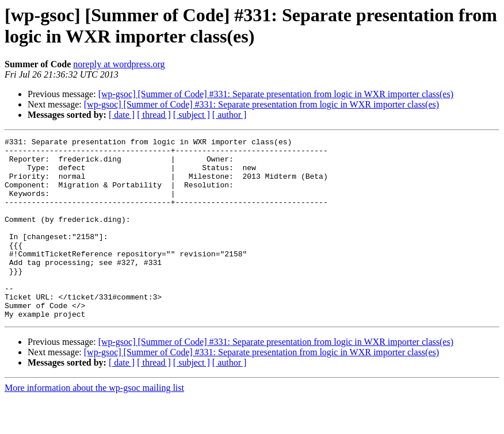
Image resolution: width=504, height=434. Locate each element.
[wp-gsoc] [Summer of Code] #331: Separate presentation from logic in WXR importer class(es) (276, 94)
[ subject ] (192, 115)
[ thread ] (154, 115)
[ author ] (230, 115)
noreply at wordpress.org (119, 64)
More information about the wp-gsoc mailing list (94, 424)
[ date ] (122, 115)
